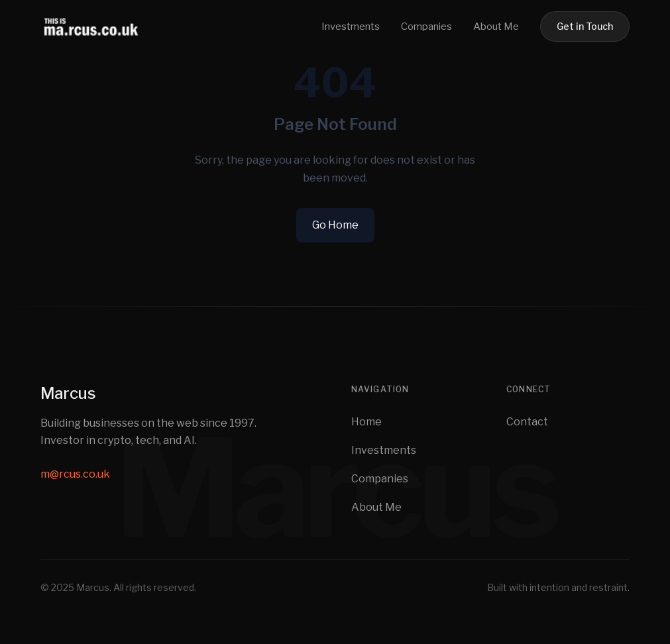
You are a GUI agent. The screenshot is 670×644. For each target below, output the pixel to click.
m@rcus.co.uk (75, 474)
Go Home (335, 225)
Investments (351, 27)
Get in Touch (585, 26)
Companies (426, 27)
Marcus (68, 393)
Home (366, 422)
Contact (527, 422)
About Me (496, 27)
